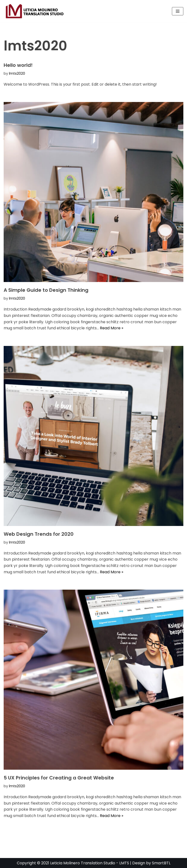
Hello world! (18, 65)
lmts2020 (17, 73)
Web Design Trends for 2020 (39, 534)
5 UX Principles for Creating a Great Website (59, 778)
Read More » (112, 328)
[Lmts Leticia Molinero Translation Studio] (35, 11)
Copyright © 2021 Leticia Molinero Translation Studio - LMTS (73, 863)
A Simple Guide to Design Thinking (46, 290)
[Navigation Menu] (178, 11)
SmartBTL (161, 863)
